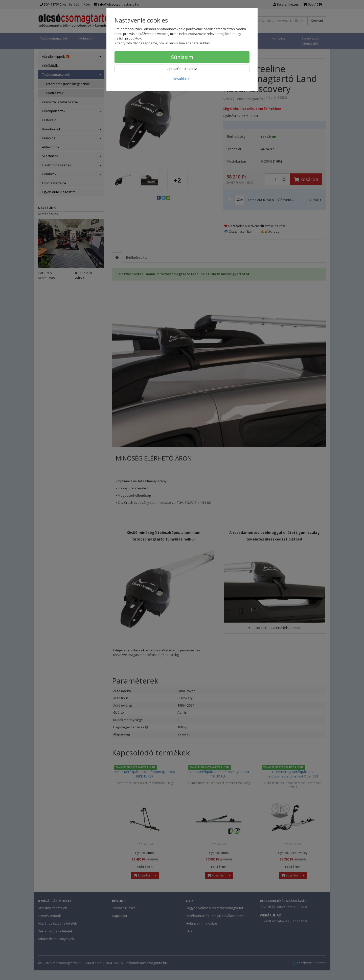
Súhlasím (182, 57)
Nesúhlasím (182, 79)
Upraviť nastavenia (182, 69)
